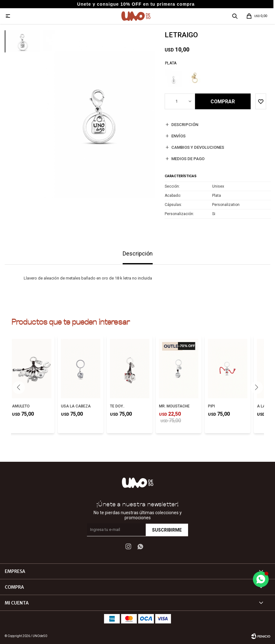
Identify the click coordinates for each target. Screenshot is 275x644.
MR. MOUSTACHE (174, 406)
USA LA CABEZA (76, 406)
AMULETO (21, 406)
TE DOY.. (117, 406)
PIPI (211, 406)
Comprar (223, 102)
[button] (257, 388)
